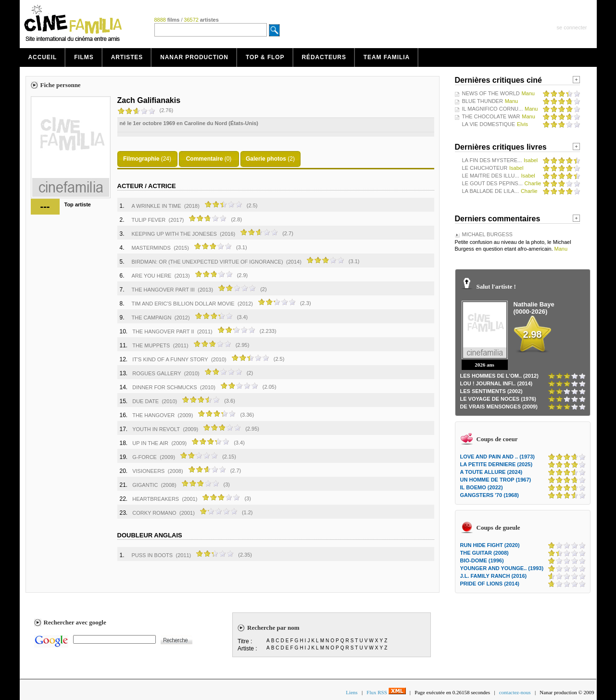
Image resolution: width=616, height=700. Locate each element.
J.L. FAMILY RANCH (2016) (494, 576)
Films (84, 57)
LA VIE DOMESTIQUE (489, 124)
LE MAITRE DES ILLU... (491, 176)
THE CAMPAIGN (152, 318)
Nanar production (194, 57)
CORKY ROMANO (154, 513)
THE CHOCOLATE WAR (491, 116)
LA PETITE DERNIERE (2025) (497, 464)
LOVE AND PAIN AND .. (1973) (497, 457)
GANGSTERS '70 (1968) (490, 495)
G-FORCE (145, 457)
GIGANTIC (145, 485)
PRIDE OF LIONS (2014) (490, 584)
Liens (352, 692)
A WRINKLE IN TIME (157, 206)
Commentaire (205, 159)
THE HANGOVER (153, 415)
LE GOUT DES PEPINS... (492, 183)
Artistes (127, 57)
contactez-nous (515, 692)
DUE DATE (145, 401)
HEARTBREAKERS (156, 499)
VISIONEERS (148, 471)
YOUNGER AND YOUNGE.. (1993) (502, 568)
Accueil (43, 57)
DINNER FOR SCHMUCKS (164, 387)
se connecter (572, 27)
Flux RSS (386, 692)
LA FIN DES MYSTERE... (492, 160)
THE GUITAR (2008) (484, 553)
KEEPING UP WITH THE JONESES (174, 234)
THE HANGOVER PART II (163, 331)
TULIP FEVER (149, 220)
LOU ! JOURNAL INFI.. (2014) (497, 383)
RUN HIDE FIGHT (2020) (490, 545)
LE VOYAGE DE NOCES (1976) (498, 399)
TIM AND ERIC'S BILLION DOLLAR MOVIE (183, 304)
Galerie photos (266, 159)
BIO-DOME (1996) (482, 560)
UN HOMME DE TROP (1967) (496, 480)
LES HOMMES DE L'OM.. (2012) (499, 376)
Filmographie (141, 159)
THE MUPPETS (151, 345)
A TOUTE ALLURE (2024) (491, 472)
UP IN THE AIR (150, 443)
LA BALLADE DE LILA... (491, 191)
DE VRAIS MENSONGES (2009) (499, 407)
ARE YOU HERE (152, 276)
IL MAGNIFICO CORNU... (493, 109)
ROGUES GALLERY (157, 373)
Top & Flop (265, 57)
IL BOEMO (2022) (482, 487)
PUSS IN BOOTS (152, 555)
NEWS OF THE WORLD (491, 93)
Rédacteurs (324, 57)
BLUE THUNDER (483, 101)
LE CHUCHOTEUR (485, 168)
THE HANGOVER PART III (163, 290)
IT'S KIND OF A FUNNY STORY (170, 359)
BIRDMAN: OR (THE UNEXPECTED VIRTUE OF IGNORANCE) (207, 262)
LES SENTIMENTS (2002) (491, 391)
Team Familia (387, 57)
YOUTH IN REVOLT (156, 429)
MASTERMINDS (151, 248)
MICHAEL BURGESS (487, 234)
